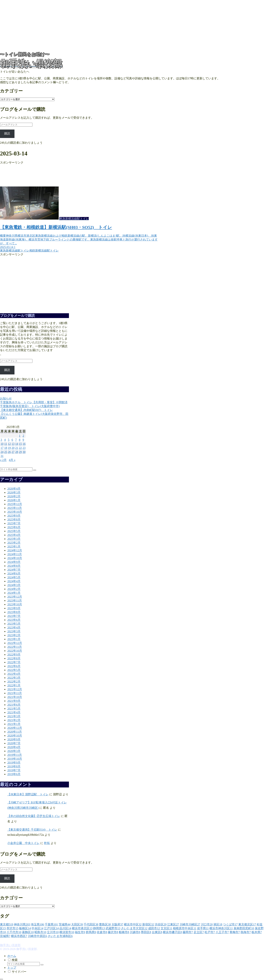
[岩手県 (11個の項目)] (203, 928)
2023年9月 (14, 608)
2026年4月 (14, 489)
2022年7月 (14, 662)
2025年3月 (14, 539)
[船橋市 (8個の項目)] (124, 932)
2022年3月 (14, 678)
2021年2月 (14, 720)
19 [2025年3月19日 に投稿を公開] (9, 448)
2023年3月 (14, 631)
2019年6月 (14, 774)
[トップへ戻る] (1, 979)
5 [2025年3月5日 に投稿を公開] (9, 440)
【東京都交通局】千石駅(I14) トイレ (32, 830)
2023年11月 (15, 601)
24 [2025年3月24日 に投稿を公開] (2, 452)
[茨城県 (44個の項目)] (65, 924)
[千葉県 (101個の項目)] (51, 924)
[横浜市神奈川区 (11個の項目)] (221, 928)
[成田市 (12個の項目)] (154, 928)
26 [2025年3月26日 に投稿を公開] (9, 452)
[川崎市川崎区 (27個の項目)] (190, 924)
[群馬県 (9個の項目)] (91, 932)
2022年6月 (14, 666)
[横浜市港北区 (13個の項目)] (82, 928)
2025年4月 (14, 535)
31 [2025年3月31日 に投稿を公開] (2, 456)
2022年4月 (14, 674)
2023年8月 (14, 612)
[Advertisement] (110, 26)
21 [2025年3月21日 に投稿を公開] (17, 448)
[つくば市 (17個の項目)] (230, 924)
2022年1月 (14, 685)
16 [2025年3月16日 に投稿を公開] (24, 444)
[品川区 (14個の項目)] (65, 928)
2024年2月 (14, 589)
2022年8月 (14, 658)
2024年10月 (15, 558)
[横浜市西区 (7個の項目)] (19, 936)
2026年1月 (14, 500)
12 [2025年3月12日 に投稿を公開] (9, 444)
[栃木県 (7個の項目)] (257, 932)
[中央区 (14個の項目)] (37, 928)
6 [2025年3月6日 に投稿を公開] (12, 440)
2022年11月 (15, 647)
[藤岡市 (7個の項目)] (188, 932)
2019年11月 (15, 755)
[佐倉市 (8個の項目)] (102, 932)
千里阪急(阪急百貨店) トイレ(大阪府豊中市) (30, 406)
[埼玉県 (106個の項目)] (37, 924)
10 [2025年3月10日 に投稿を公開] (2, 444)
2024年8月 (14, 566)
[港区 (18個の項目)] (218, 924)
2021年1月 (14, 724)
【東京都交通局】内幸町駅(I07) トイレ (26, 410)
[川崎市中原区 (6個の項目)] (37, 936)
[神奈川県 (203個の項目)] (22, 924)
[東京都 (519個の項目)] (7, 924)
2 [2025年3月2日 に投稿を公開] (23, 436)
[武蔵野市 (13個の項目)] (113, 928)
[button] (35, 470)
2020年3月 (14, 751)
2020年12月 (15, 728)
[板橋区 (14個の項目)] (25, 928)
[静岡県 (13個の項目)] (99, 928)
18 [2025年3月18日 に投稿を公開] (6, 448)
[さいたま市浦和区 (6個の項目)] (60, 936)
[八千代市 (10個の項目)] (14, 932)
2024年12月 (15, 550)
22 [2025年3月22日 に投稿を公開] (20, 448)
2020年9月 (14, 739)
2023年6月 (14, 620)
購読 (7, 133)
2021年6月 (14, 705)
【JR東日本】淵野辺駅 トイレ (28, 794)
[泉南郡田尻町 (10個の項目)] (244, 928)
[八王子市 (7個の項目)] (222, 932)
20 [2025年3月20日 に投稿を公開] (13, 448)
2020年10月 (15, 736)
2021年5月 (14, 709)
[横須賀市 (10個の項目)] (67, 932)
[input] (16, 469)
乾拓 (47, 843)
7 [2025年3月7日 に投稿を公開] (16, 440)
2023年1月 (14, 639)
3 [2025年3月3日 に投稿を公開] (1, 440)
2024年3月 (14, 585)
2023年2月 (14, 635)
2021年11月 (15, 693)
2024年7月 (14, 570)
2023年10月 (15, 604)
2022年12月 (15, 643)
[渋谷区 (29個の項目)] (161, 924)
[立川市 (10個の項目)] (53, 932)
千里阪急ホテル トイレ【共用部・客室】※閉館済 (34, 402)
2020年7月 (14, 743)
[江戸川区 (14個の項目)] (51, 928)
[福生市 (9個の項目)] (80, 932)
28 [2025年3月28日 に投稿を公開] (17, 452)
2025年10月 (15, 512)
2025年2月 (14, 543)
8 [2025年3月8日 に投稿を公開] (20, 440)
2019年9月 (14, 763)
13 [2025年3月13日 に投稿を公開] (13, 444)
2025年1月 (14, 546)
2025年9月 (14, 516)
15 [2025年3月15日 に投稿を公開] (20, 444)
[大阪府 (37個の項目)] (117, 924)
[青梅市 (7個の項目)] (235, 932)
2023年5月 (14, 624)
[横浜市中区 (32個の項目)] (133, 924)
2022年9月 (14, 655)
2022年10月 (15, 651)
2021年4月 (14, 712)
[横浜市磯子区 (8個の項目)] (172, 932)
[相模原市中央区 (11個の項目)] (185, 928)
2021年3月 (14, 716)
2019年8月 (14, 766)
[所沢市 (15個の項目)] (12, 928)
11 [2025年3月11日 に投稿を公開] (6, 444)
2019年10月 (15, 759)
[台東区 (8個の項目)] (157, 932)
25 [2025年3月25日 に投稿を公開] (6, 452)
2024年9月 (14, 562)
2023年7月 (14, 616)
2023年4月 (14, 628)
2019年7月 (14, 770)
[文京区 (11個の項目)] (166, 928)
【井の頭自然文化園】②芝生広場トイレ (34, 816)
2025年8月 (14, 519)
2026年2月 (14, 496)
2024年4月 (14, 581)
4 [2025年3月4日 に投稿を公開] (5, 440)
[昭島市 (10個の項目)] (40, 932)
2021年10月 (15, 697)
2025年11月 (15, 508)
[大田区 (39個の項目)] (77, 924)
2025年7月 (14, 523)
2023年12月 (15, 597)
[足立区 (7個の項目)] (199, 932)
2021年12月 (15, 689)
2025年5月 (14, 531)
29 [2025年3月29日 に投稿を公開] (20, 452)
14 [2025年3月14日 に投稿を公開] (17, 444)
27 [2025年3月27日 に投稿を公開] (13, 452)
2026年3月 (14, 492)
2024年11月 (15, 554)
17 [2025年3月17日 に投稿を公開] (2, 448)
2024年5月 (14, 577)
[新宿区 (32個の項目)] (148, 924)
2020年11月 (15, 732)
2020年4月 (14, 747)
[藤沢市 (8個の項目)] (113, 932)
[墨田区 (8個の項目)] (146, 932)
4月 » (12, 460)
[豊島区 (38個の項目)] (105, 924)
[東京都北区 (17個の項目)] (247, 924)
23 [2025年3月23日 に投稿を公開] (24, 448)
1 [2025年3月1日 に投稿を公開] (20, 436)
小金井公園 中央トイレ (23, 843)
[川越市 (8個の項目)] (135, 932)
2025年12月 (15, 504)
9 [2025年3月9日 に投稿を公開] (23, 440)
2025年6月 (14, 527)
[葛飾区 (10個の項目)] (28, 932)
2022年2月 (14, 682)
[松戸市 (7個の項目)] (210, 932)
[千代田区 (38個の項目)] (91, 924)
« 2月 (3, 460)
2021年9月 (14, 701)
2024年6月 (14, 574)
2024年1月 (14, 593)
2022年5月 (14, 670)
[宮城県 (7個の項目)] (5, 936)
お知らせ (6, 398)
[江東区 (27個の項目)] (173, 924)
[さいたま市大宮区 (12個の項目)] (134, 928)
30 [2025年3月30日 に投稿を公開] (24, 452)
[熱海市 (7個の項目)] (246, 932)
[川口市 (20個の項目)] (207, 924)
